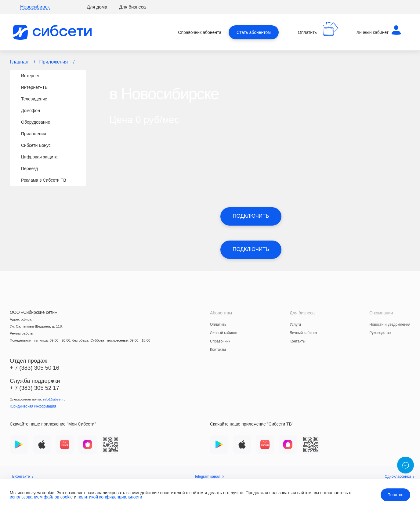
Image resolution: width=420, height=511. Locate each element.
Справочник (220, 341)
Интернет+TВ (34, 87)
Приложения (54, 62)
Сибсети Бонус (36, 145)
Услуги (295, 324)
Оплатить (218, 324)
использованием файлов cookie (41, 497)
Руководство (380, 333)
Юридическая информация (33, 406)
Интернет (30, 76)
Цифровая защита (39, 157)
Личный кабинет (224, 333)
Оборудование (36, 122)
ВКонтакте (23, 477)
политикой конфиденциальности (110, 497)
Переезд (29, 169)
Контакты (218, 350)
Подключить (251, 216)
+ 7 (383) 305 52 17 (34, 388)
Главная (19, 62)
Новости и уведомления (390, 324)
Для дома (97, 7)
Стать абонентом (254, 32)
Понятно (395, 495)
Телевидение (34, 99)
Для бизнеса (132, 7)
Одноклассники (399, 477)
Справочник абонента (200, 32)
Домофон (31, 111)
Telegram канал (209, 477)
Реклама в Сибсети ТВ (44, 180)
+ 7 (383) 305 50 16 (34, 368)
